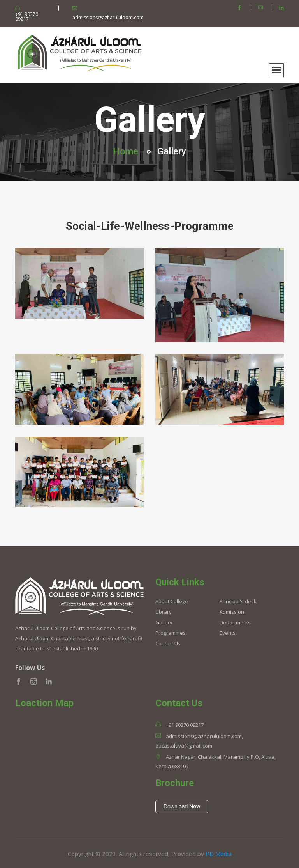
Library (164, 612)
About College (172, 601)
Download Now (182, 806)
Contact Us (168, 644)
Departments (235, 623)
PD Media (219, 854)
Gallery (164, 623)
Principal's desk (238, 601)
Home (126, 151)
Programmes (171, 633)
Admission (232, 612)
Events (228, 633)
